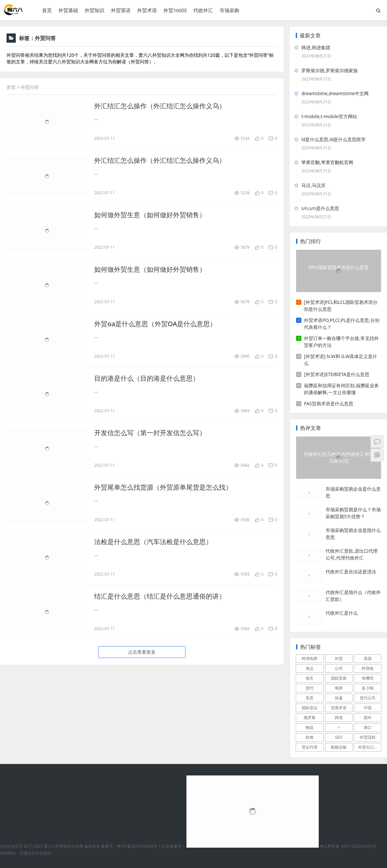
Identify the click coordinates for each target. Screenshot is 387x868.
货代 (310, 688)
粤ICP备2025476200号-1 (139, 846)
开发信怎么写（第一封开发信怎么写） (150, 433)
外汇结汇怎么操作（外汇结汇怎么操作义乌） (160, 106)
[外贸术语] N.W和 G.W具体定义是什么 (341, 360)
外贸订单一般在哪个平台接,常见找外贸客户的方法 (341, 342)
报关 (310, 678)
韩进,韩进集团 (316, 47)
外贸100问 (175, 10)
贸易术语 (339, 708)
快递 (339, 698)
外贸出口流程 (370, 747)
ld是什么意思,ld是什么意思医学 (333, 139)
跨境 (339, 718)
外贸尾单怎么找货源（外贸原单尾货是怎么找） (163, 487)
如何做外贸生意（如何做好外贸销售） (150, 215)
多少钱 (368, 688)
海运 (310, 668)
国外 (368, 718)
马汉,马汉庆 (313, 185)
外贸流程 (368, 737)
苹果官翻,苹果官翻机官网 (327, 162)
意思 (310, 698)
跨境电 (368, 668)
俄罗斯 (310, 718)
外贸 (339, 658)
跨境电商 (310, 658)
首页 (47, 10)
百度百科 (28, 853)
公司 (339, 668)
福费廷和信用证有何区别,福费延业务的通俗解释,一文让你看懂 (341, 389)
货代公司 (368, 698)
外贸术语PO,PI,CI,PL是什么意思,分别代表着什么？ (342, 324)
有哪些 (368, 678)
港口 (368, 727)
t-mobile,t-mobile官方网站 (329, 116)
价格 (310, 737)
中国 (368, 708)
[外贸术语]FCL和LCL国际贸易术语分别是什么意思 (341, 306)
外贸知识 (95, 10)
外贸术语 (147, 10)
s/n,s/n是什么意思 (320, 208)
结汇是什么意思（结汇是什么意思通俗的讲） (160, 596)
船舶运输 (339, 747)
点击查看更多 (142, 652)
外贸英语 (121, 10)
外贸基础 (68, 10)
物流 (310, 727)
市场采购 (229, 10)
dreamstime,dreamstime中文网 (335, 93)
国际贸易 (339, 678)
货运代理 (310, 747)
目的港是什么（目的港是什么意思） (147, 378)
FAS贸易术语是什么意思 (329, 403)
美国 (368, 658)
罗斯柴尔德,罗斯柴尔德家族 (330, 70)
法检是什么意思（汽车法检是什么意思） (153, 542)
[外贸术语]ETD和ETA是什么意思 (337, 374)
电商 (339, 688)
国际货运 (310, 708)
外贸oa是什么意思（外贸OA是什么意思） (155, 324)
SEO (339, 737)
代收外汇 (203, 10)
